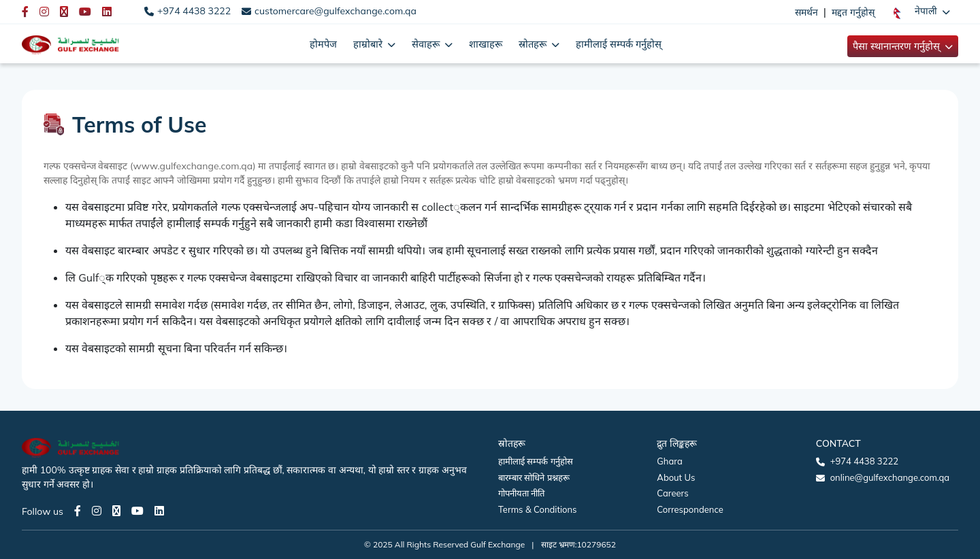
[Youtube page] (137, 511)
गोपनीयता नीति (521, 493)
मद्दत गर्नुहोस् (853, 12)
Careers (672, 493)
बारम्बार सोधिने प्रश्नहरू (534, 477)
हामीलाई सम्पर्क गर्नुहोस (536, 461)
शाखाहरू (486, 44)
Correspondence (690, 509)
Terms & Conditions (538, 509)
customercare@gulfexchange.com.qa (336, 11)
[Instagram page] (97, 511)
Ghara (669, 461)
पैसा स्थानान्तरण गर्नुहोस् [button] (898, 46)
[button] (922, 12)
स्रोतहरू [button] (534, 44)
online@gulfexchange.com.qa (890, 477)
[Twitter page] (116, 511)
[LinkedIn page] (159, 511)
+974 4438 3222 (194, 11)
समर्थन (806, 12)
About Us (676, 477)
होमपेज (323, 44)
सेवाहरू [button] (427, 44)
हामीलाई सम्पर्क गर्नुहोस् (619, 44)
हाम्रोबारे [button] (369, 44)
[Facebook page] (78, 511)
